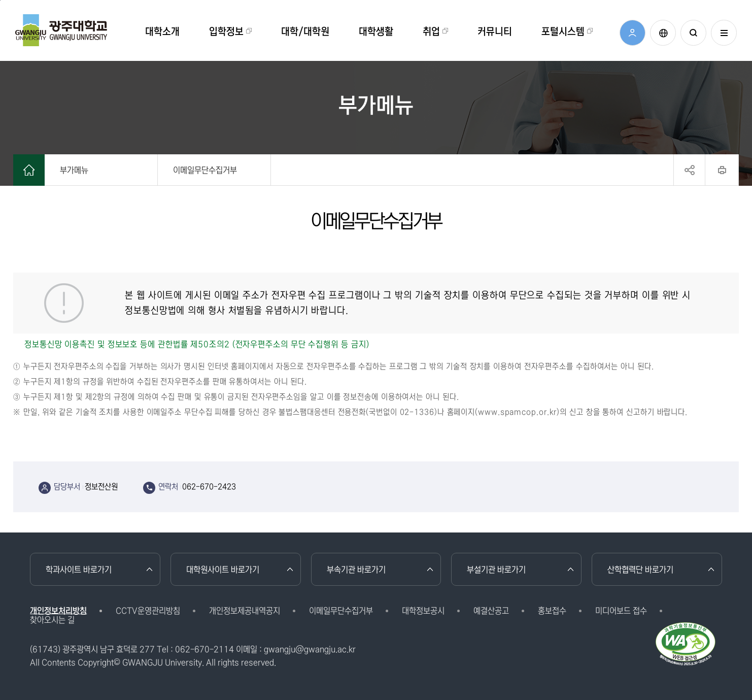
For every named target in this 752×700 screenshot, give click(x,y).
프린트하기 (722, 170)
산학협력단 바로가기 (640, 570)
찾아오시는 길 (52, 620)
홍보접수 (552, 611)
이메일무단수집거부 (341, 611)
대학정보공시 (423, 611)
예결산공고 (491, 611)
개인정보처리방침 (58, 611)
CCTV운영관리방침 (148, 611)
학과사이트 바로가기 (79, 570)
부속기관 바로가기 (356, 570)
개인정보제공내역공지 (245, 611)
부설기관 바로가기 (496, 570)
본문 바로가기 (0, 0)
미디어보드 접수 (621, 611)
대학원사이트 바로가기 (223, 570)
